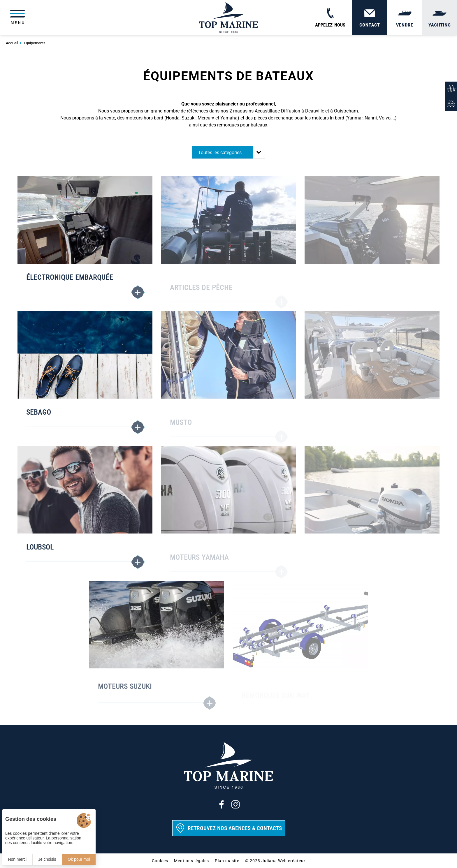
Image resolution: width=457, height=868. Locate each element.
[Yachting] (440, 17)
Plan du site (227, 861)
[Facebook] (222, 804)
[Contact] (370, 17)
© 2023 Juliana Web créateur (275, 861)
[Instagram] (235, 804)
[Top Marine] (228, 17)
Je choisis (47, 859)
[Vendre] (405, 17)
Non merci (17, 859)
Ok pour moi (79, 859)
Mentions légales (191, 861)
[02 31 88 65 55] (330, 17)
